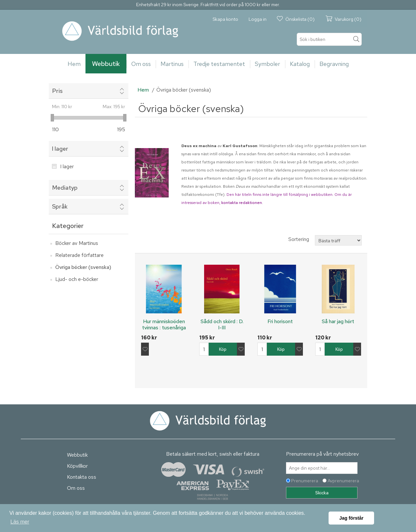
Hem (143, 90)
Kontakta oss (82, 477)
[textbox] (329, 39)
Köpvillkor (77, 466)
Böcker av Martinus (77, 243)
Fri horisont (280, 321)
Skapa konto (225, 19)
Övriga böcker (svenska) (83, 267)
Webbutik (77, 455)
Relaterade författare (79, 255)
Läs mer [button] (20, 522)
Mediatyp (65, 188)
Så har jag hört (338, 321)
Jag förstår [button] (351, 518)
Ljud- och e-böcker (77, 279)
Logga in (258, 19)
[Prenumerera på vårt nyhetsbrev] (322, 468)
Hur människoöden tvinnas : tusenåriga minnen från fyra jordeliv (164, 331)
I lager (60, 149)
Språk (60, 206)
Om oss (76, 488)
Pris (57, 91)
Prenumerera (305, 481)
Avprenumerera (343, 481)
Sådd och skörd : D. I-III (222, 324)
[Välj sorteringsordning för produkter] (338, 240)
